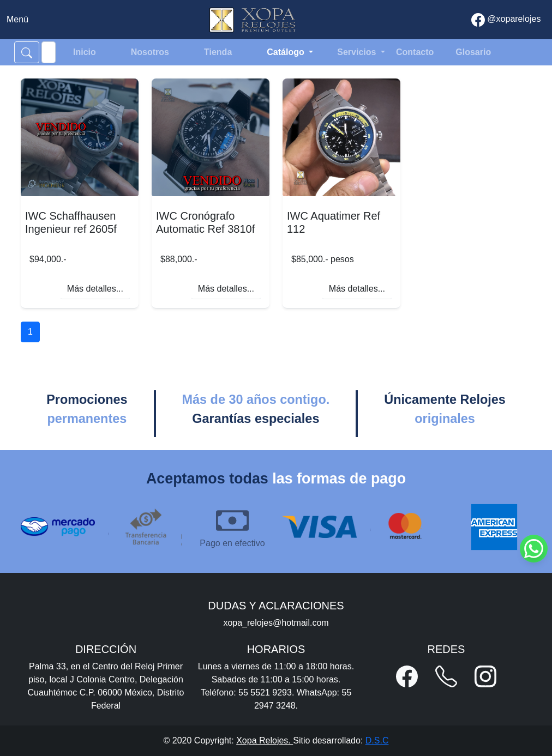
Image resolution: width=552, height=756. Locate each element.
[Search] (49, 52)
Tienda (218, 52)
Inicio (85, 52)
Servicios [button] (358, 52)
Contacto (415, 52)
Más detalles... (95, 289)
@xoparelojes (506, 20)
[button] (407, 676)
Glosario (473, 52)
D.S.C (377, 740)
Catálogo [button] (287, 52)
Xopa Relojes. (265, 740)
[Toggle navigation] (17, 20)
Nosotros (150, 52)
